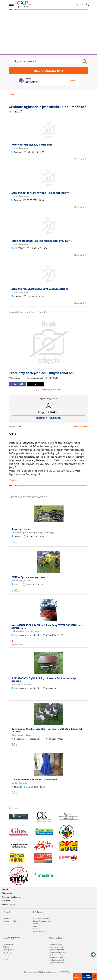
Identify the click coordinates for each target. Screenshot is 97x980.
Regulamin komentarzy (57, 952)
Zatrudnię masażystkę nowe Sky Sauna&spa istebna (40, 289)
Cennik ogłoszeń (87, 977)
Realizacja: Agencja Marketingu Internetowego (49, 972)
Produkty (37, 924)
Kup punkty (77, 977)
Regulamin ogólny (55, 944)
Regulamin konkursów (57, 960)
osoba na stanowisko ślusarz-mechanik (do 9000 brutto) (42, 241)
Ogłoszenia (8, 952)
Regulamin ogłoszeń (11, 897)
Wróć (14, 94)
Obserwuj (78, 159)
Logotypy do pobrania (41, 918)
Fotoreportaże (9, 950)
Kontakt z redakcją (10, 921)
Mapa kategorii (9, 905)
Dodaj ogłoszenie (49, 71)
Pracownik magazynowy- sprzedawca (32, 145)
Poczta (6, 959)
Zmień (73, 80)
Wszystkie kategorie (19, 312)
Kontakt (36, 929)
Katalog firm (8, 955)
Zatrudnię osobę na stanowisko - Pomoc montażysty (40, 193)
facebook (17, 384)
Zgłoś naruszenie (81, 426)
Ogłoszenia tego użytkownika (49, 418)
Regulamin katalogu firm (58, 955)
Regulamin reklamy (56, 957)
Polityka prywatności (56, 947)
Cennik (5, 889)
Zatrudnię (43, 312)
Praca (33, 312)
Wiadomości (8, 944)
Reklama (6, 901)
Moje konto (7, 893)
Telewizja (7, 947)
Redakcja (7, 918)
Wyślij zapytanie (39, 931)
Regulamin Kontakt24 (57, 963)
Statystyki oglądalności (42, 921)
